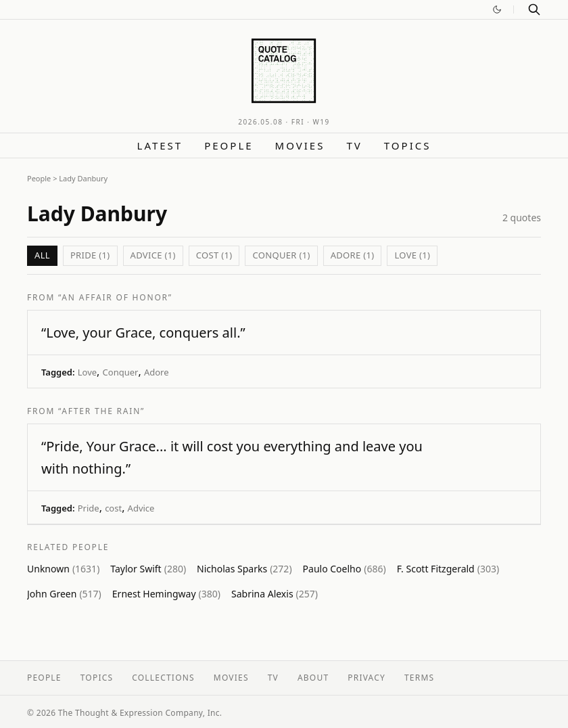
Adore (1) (353, 255)
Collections (163, 678)
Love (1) (412, 255)
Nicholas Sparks (244, 569)
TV (354, 145)
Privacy (366, 678)
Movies (300, 145)
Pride (89, 508)
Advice (141, 508)
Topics (408, 145)
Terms (419, 678)
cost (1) (214, 255)
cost (113, 508)
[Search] (534, 9)
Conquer (121, 372)
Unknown (63, 569)
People (229, 145)
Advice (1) (153, 255)
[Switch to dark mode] (497, 9)
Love (87, 372)
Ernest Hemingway (166, 594)
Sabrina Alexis (275, 594)
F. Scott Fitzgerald (448, 569)
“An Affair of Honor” (115, 297)
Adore (157, 372)
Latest (160, 145)
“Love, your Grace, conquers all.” (143, 333)
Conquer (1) (281, 255)
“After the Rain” (101, 411)
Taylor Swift (148, 569)
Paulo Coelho (345, 569)
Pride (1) (90, 255)
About (313, 678)
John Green (64, 594)
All (42, 255)
